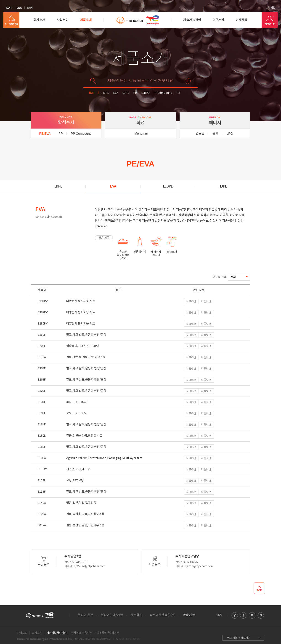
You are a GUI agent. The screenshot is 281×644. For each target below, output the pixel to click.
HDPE (105, 93)
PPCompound (163, 93)
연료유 (200, 134)
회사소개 (39, 20)
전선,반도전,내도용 (78, 469)
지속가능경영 (192, 20)
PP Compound (81, 134)
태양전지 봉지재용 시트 (81, 301)
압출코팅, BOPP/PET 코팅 (83, 346)
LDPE (126, 93)
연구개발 (218, 20)
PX (178, 93)
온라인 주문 (85, 615)
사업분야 (63, 20)
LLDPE (145, 93)
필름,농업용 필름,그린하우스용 (85, 514)
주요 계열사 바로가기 (239, 638)
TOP (259, 588)
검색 (188, 81)
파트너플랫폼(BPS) (163, 615)
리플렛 (205, 302)
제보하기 (136, 615)
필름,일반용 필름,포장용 (81, 503)
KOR (9, 8)
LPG (230, 134)
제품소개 (86, 20)
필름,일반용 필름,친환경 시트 (84, 436)
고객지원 (270, 8)
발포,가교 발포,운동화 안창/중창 (86, 335)
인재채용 (242, 20)
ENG (19, 8)
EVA (116, 93)
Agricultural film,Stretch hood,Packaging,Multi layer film (104, 458)
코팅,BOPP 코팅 (76, 402)
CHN (30, 8)
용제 (215, 134)
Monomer (141, 134)
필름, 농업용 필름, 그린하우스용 (86, 357)
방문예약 (189, 615)
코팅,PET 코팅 (75, 481)
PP (135, 93)
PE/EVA (45, 134)
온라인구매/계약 (112, 615)
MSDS (190, 302)
